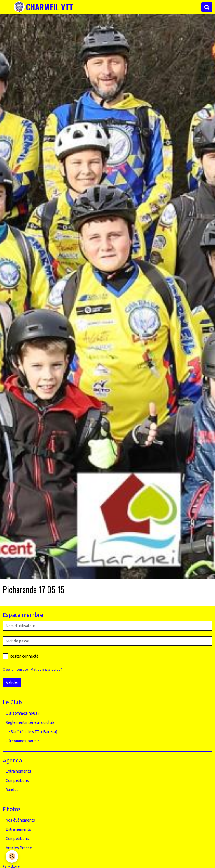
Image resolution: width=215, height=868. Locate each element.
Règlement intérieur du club (30, 722)
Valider (12, 682)
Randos (12, 790)
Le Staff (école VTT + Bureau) (31, 732)
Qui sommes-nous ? (23, 713)
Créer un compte (15, 670)
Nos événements (20, 820)
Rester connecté (21, 656)
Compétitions (17, 780)
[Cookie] (12, 856)
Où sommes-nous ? (22, 741)
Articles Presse (19, 848)
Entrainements (18, 771)
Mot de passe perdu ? (46, 670)
